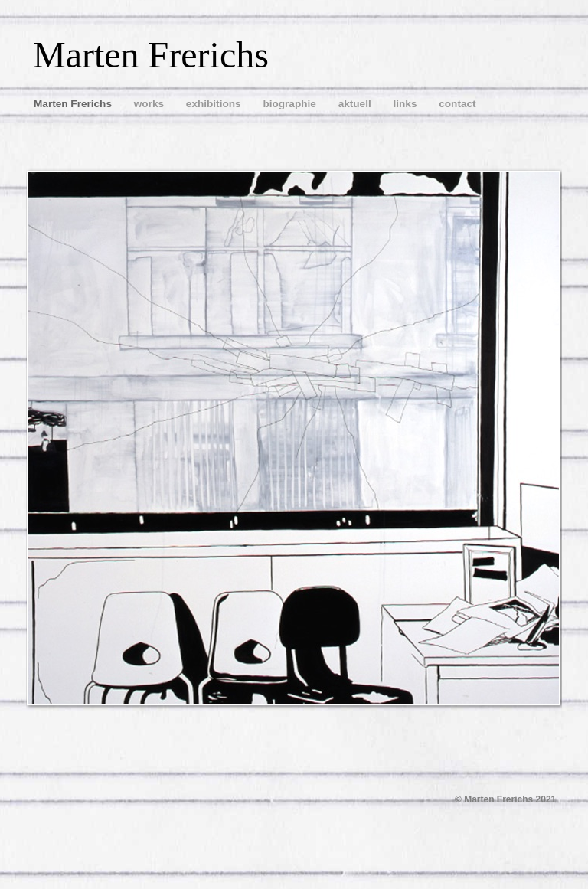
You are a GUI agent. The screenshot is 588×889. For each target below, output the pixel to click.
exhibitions (215, 104)
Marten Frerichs (74, 104)
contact (457, 104)
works (150, 104)
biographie (291, 104)
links (406, 104)
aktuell (356, 104)
